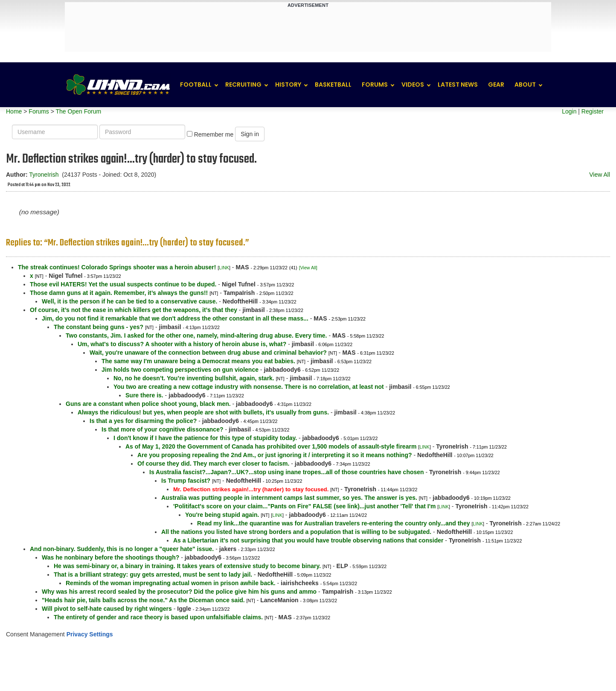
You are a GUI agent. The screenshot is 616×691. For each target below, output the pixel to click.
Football (196, 85)
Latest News (458, 85)
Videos (413, 85)
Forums (375, 85)
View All (600, 175)
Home (14, 111)
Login (569, 111)
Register (593, 111)
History (288, 85)
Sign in (250, 134)
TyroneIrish (44, 175)
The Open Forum (78, 111)
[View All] (308, 268)
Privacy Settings (90, 634)
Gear (496, 85)
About (525, 85)
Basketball (333, 85)
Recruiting (243, 85)
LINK (224, 268)
